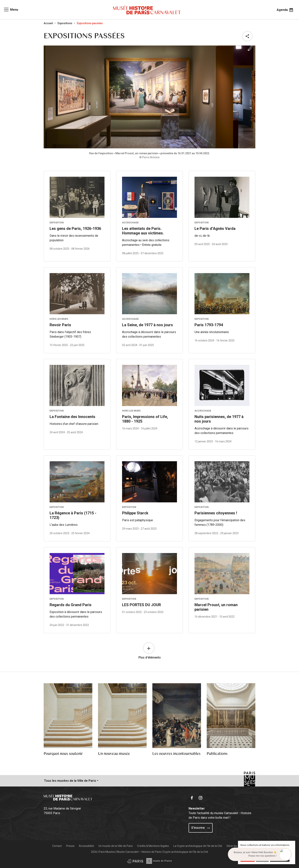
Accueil (48, 23)
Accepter (248, 859)
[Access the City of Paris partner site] (159, 861)
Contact (57, 846)
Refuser (262, 859)
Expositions (65, 23)
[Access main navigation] (11, 10)
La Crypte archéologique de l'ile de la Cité (198, 846)
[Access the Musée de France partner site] (135, 861)
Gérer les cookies (237, 846)
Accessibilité (86, 846)
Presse (70, 846)
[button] (248, 36)
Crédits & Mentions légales (153, 846)
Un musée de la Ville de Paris (116, 846)
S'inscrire (201, 828)
